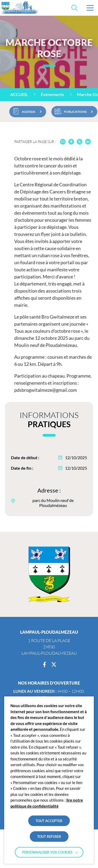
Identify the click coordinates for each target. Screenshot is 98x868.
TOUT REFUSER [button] (49, 837)
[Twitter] (54, 665)
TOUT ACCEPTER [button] (49, 821)
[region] (49, 95)
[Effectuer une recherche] (74, 8)
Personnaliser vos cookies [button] (47, 852)
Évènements (52, 94)
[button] (90, 8)
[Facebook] (44, 665)
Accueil (19, 94)
